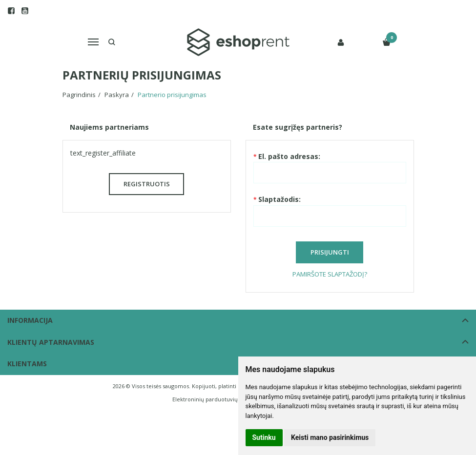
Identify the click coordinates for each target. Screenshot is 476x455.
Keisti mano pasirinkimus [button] (330, 437)
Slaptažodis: (279, 199)
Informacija (30, 320)
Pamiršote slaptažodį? (330, 274)
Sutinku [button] (264, 437)
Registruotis (147, 184)
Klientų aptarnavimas (51, 342)
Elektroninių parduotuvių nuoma (215, 399)
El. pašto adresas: (289, 156)
